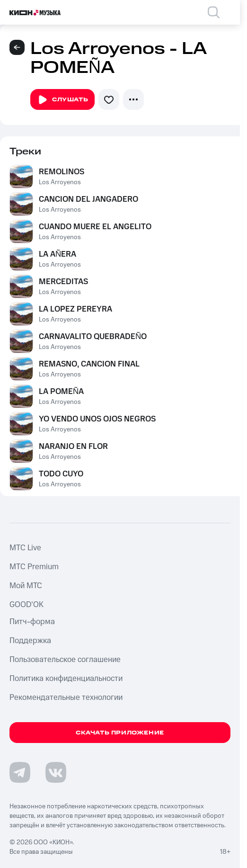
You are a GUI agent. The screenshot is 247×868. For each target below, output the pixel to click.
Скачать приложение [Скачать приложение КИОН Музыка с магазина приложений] (120, 733)
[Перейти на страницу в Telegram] (20, 772)
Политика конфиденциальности (66, 679)
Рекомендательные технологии (66, 698)
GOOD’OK (26, 605)
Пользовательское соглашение (65, 660)
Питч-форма (32, 622)
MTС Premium (34, 567)
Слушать (62, 100)
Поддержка (30, 641)
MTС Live (25, 548)
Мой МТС (26, 586)
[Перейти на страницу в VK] (56, 772)
